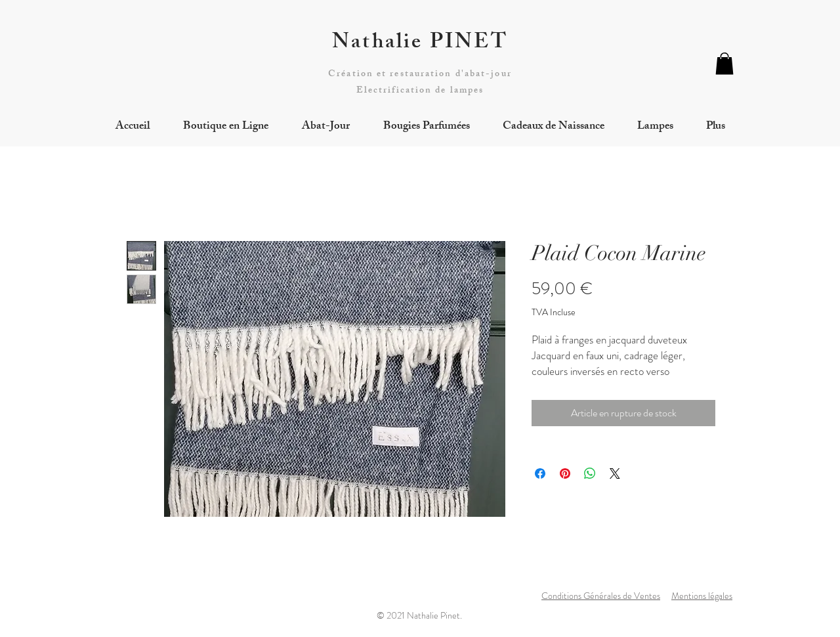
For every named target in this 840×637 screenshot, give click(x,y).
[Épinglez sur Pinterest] (565, 473)
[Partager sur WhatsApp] (590, 473)
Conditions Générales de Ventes (601, 596)
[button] (724, 63)
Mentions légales (702, 596)
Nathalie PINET (420, 44)
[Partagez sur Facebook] (540, 473)
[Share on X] (615, 473)
